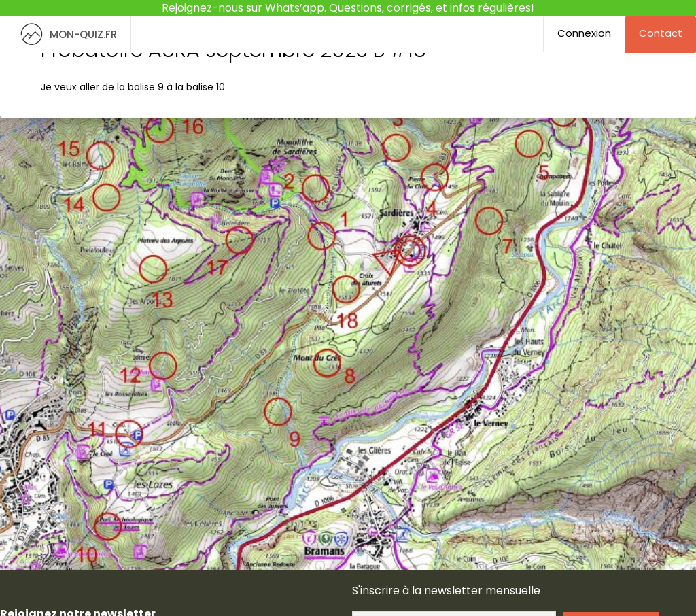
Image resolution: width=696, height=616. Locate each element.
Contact (661, 33)
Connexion (584, 33)
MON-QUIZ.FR (65, 34)
